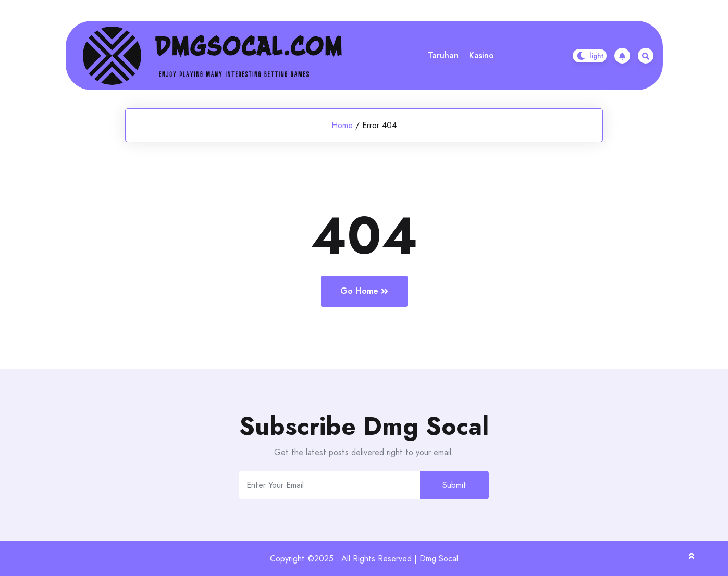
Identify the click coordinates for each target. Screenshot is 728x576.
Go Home (364, 291)
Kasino (482, 55)
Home (342, 125)
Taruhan (443, 55)
